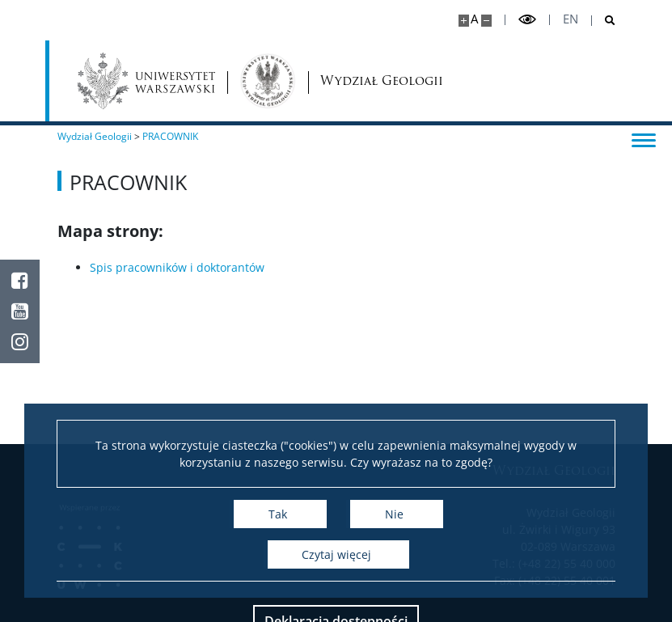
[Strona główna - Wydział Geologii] (268, 81)
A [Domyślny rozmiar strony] (474, 19)
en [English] (571, 19)
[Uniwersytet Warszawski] (147, 81)
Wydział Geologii (354, 81)
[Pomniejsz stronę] (486, 21)
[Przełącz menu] (644, 139)
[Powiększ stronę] (464, 21)
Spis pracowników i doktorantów (177, 267)
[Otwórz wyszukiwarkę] (604, 21)
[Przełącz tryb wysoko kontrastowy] (527, 20)
